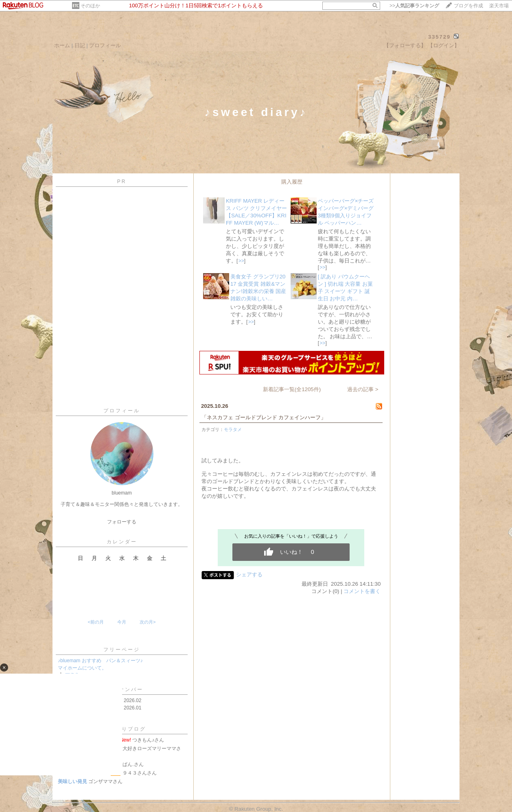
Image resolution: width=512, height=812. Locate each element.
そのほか (90, 6)
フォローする (122, 522)
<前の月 (95, 622)
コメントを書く (362, 591)
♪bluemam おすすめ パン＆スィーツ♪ (100, 661)
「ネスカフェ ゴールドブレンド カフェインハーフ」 (264, 417)
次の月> (148, 622)
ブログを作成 (468, 6)
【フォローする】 (405, 45)
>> (414, 6)
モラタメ (233, 429)
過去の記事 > (363, 389)
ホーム (62, 45)
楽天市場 (499, 6)
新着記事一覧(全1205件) (292, 389)
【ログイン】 (444, 45)
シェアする (249, 575)
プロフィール (105, 45)
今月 (122, 622)
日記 (80, 45)
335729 (439, 37)
